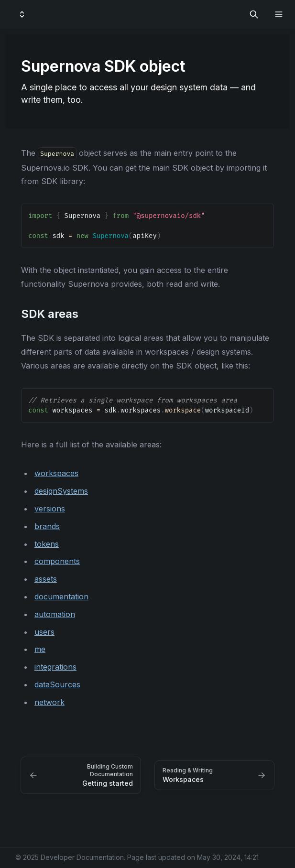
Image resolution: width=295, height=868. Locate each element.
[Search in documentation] (254, 14)
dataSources (57, 684)
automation (55, 614)
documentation (61, 597)
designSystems (61, 491)
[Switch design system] (22, 14)
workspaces (56, 473)
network (49, 702)
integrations (55, 667)
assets (46, 579)
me (40, 649)
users (44, 632)
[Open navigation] (279, 14)
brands (47, 526)
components (57, 561)
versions (50, 509)
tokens (47, 544)
